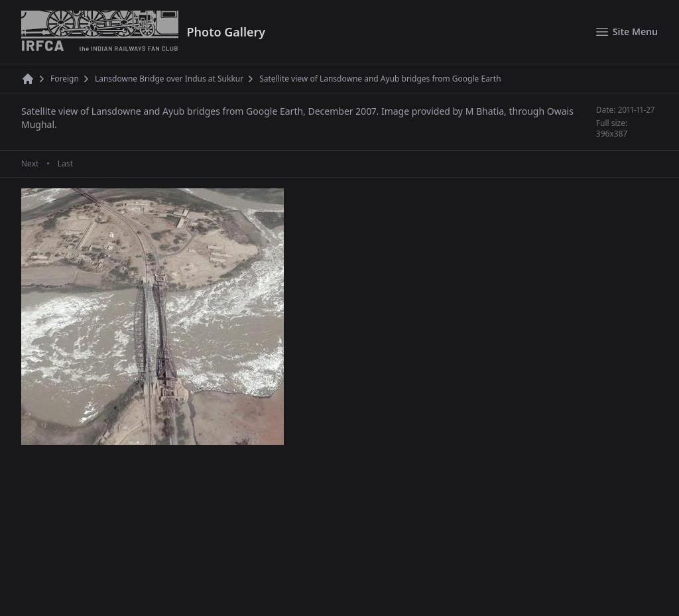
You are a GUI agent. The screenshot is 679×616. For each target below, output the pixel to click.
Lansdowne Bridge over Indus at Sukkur (169, 79)
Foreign (65, 79)
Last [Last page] (65, 164)
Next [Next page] (30, 164)
